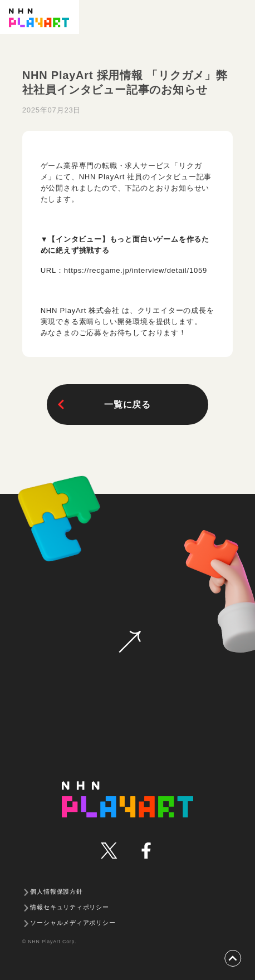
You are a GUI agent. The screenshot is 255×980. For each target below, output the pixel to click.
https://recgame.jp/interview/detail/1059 (136, 270)
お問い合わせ (130, 642)
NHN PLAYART (128, 799)
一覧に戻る (103, 405)
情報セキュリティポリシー (70, 907)
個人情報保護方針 (56, 891)
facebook (146, 851)
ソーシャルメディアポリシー (73, 923)
